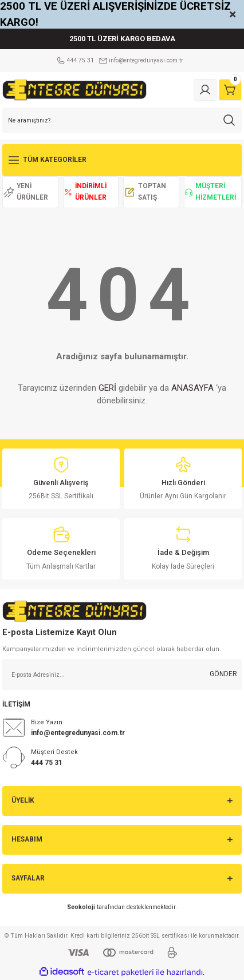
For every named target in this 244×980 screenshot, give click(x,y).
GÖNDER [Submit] (223, 674)
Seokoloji (81, 907)
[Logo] (74, 90)
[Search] (122, 120)
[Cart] (230, 90)
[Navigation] (122, 160)
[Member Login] (205, 90)
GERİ (107, 388)
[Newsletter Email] (122, 675)
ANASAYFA (192, 388)
